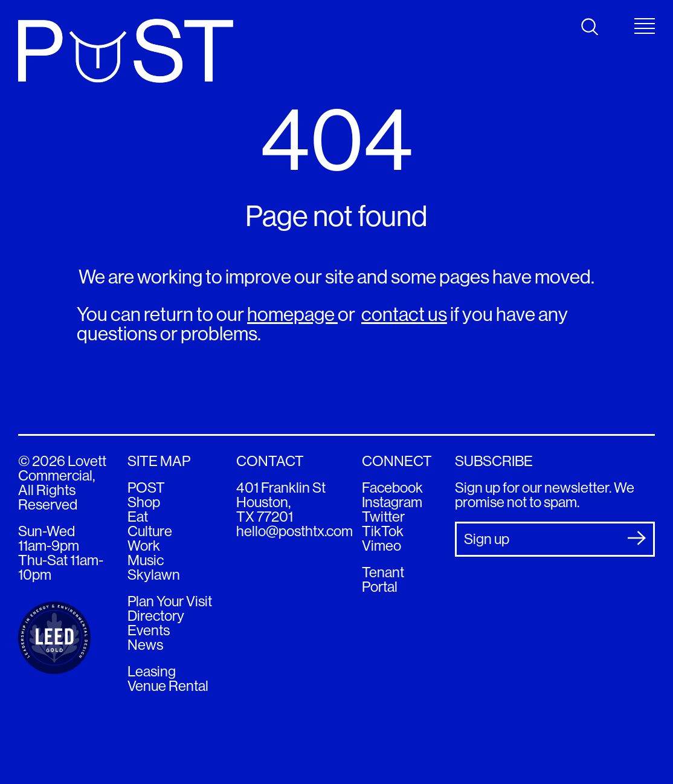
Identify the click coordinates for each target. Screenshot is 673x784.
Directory (156, 616)
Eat (138, 517)
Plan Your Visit (170, 601)
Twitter (383, 517)
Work (144, 546)
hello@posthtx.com (295, 531)
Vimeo (382, 546)
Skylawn (154, 575)
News (145, 645)
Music (146, 560)
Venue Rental (168, 686)
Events (149, 630)
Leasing (152, 671)
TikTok (383, 531)
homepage (292, 314)
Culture (150, 531)
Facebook (392, 488)
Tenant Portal (383, 579)
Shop (144, 502)
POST (146, 488)
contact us (404, 314)
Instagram (392, 502)
